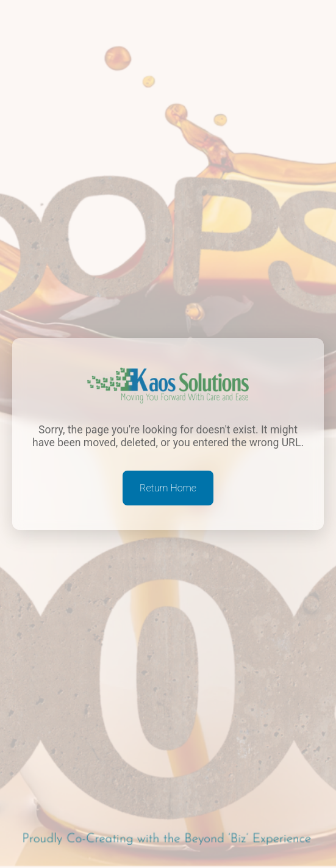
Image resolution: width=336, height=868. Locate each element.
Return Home (168, 488)
